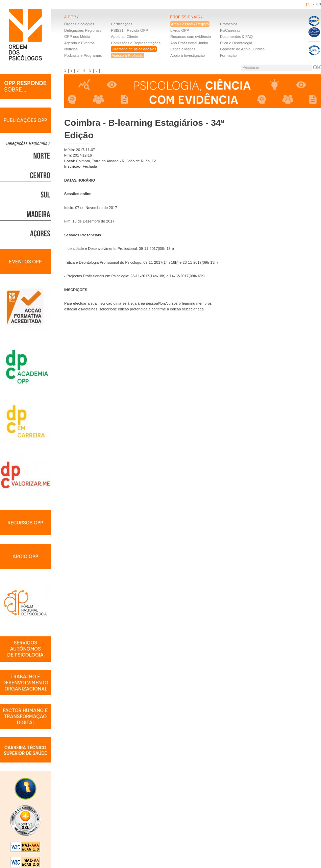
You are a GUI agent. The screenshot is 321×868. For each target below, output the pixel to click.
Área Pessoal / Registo (190, 24)
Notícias (71, 49)
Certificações (122, 24)
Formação (228, 55)
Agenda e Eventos (79, 43)
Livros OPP (180, 30)
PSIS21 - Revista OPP (129, 30)
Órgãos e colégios (79, 24)
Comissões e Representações (136, 43)
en (319, 4)
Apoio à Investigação (188, 55)
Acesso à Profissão (127, 55)
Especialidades (183, 49)
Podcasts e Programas (83, 55)
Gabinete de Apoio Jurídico (242, 49)
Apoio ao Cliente (125, 37)
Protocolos (229, 24)
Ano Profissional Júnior (189, 43)
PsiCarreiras (230, 30)
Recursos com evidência (191, 37)
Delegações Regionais (83, 30)
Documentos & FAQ (236, 37)
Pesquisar (251, 67)
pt (308, 4)
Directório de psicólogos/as (134, 49)
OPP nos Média (77, 37)
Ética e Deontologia (236, 43)
